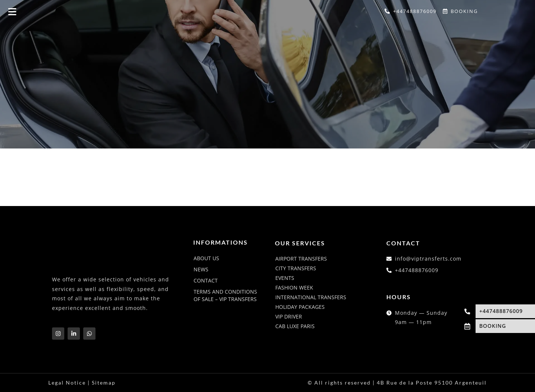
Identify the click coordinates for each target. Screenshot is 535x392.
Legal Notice (67, 383)
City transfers (296, 268)
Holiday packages (300, 307)
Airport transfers (301, 259)
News (201, 269)
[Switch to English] (495, 12)
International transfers (311, 297)
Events (285, 278)
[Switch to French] (509, 12)
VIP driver (289, 316)
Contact (206, 280)
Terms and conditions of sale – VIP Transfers (225, 295)
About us (206, 258)
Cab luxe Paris (295, 326)
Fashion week (294, 288)
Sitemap (104, 383)
